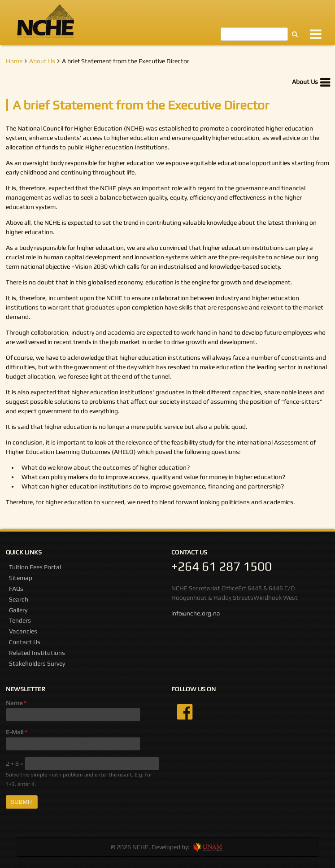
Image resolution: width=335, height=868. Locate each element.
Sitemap (21, 578)
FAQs (16, 589)
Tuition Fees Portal (35, 567)
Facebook (185, 712)
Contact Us (25, 642)
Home (14, 61)
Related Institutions (37, 653)
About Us (42, 61)
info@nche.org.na (196, 613)
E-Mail (17, 732)
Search (19, 599)
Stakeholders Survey (37, 663)
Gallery (18, 610)
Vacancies (23, 631)
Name (16, 703)
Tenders (20, 620)
